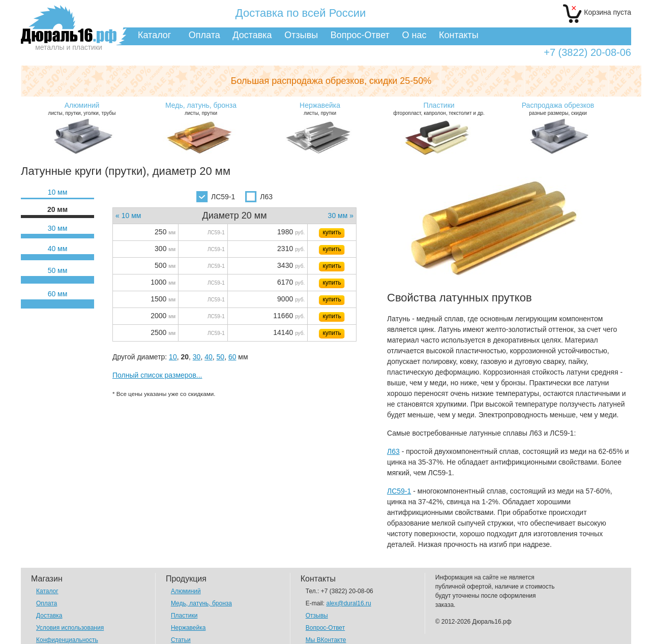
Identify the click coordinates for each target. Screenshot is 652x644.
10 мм (58, 192)
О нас (414, 35)
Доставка (252, 35)
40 (209, 357)
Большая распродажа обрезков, (331, 81)
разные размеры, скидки (558, 109)
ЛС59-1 (216, 197)
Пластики (184, 616)
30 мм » (341, 216)
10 (173, 357)
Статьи (181, 640)
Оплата (204, 35)
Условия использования (70, 628)
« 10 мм (128, 216)
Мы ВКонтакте (326, 640)
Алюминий (186, 591)
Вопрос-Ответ (360, 35)
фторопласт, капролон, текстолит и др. (439, 109)
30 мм (58, 228)
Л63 (259, 197)
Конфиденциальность (67, 640)
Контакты (459, 35)
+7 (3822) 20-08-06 (587, 53)
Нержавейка (188, 628)
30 (197, 357)
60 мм (58, 294)
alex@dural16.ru (348, 603)
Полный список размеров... (157, 375)
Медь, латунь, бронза (201, 603)
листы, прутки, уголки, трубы (82, 109)
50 (221, 357)
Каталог (154, 35)
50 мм (58, 270)
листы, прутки (201, 109)
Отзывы (301, 35)
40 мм (58, 249)
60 (232, 357)
